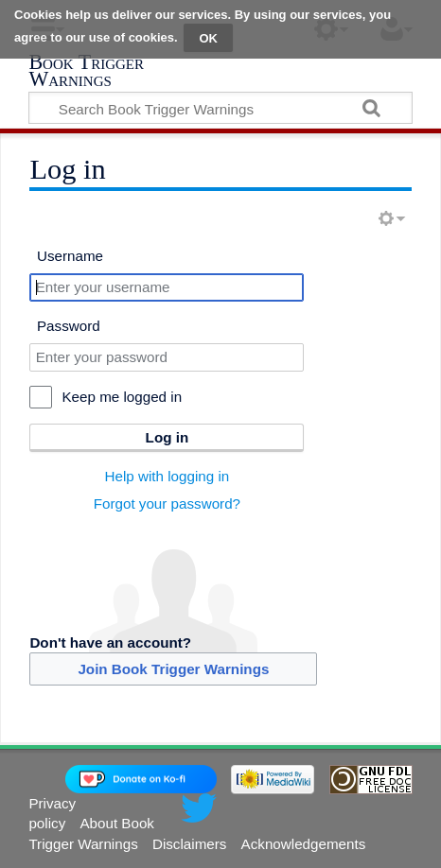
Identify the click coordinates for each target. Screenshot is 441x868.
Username (70, 256)
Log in (168, 437)
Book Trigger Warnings (86, 72)
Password (69, 326)
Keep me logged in (122, 397)
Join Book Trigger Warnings (173, 669)
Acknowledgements (304, 844)
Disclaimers (189, 844)
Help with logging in (168, 476)
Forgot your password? (167, 503)
